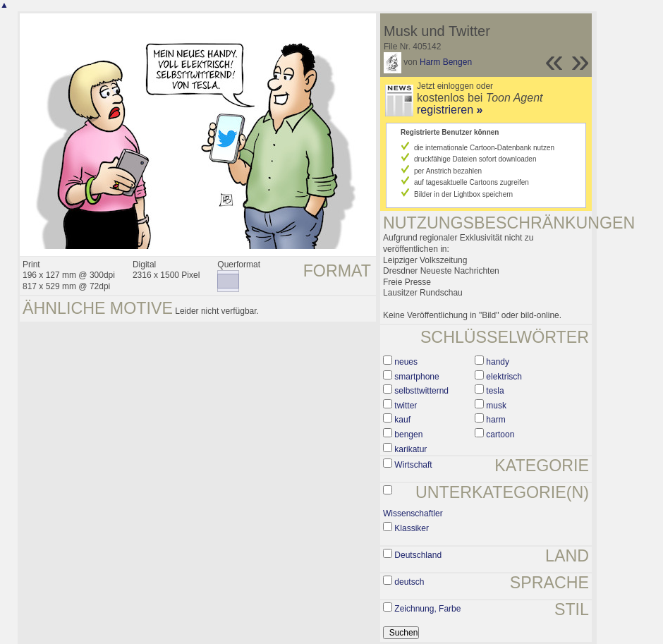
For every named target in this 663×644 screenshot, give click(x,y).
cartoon (500, 435)
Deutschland (418, 555)
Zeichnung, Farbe (427, 609)
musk (496, 406)
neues (406, 362)
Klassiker (412, 528)
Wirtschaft (413, 465)
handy (498, 362)
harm (495, 420)
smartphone (416, 377)
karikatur (410, 449)
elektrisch (504, 377)
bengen (408, 435)
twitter (406, 406)
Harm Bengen (446, 62)
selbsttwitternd (421, 391)
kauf (402, 420)
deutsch (409, 582)
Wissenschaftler (413, 514)
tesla (495, 391)
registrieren (450, 110)
